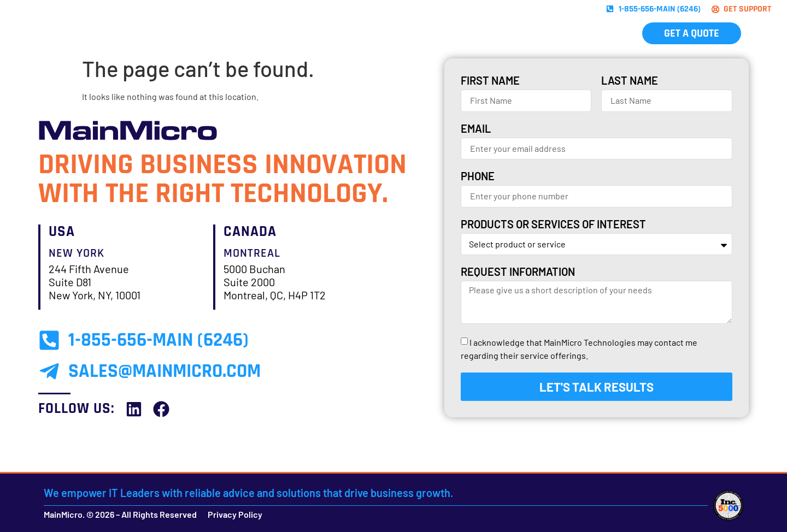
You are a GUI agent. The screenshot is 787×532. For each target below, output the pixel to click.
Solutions (290, 33)
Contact (603, 33)
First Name (490, 81)
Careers (543, 33)
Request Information (518, 272)
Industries (422, 33)
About (489, 33)
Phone (478, 176)
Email (476, 129)
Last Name (630, 81)
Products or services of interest (553, 224)
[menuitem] (766, 33)
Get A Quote (692, 33)
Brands (352, 33)
